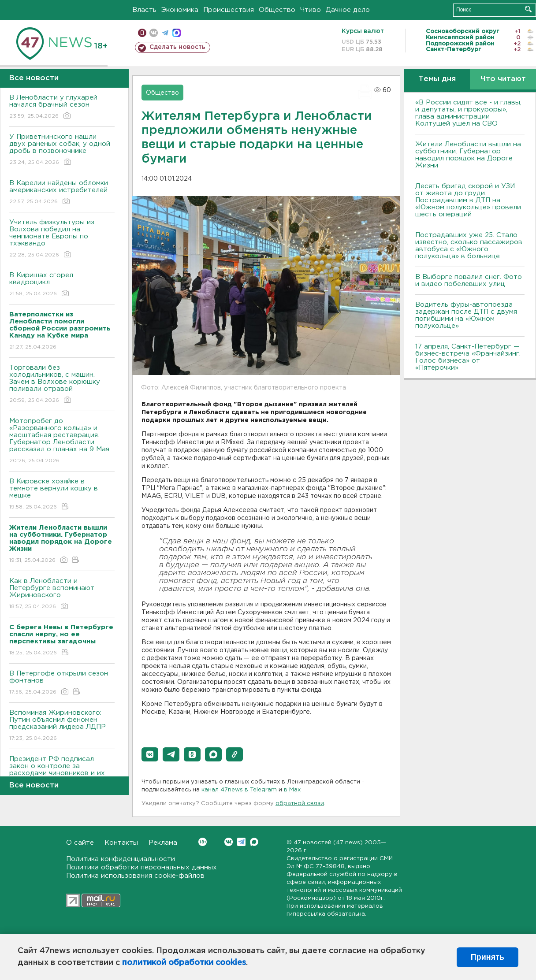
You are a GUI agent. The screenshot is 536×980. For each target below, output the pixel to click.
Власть (144, 10)
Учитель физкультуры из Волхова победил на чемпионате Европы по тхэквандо (62, 239)
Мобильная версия (142, 33)
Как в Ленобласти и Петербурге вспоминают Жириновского (62, 594)
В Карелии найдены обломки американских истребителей (62, 193)
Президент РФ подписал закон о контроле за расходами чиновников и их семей (62, 776)
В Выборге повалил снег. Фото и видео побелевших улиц (469, 280)
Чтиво (311, 10)
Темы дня (437, 79)
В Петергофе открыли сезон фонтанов (62, 683)
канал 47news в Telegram (239, 790)
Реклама (163, 843)
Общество (277, 10)
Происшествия (229, 10)
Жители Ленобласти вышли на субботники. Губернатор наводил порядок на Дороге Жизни (468, 155)
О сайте (80, 843)
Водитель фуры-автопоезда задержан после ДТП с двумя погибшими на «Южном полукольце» (466, 315)
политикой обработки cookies (184, 963)
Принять (488, 957)
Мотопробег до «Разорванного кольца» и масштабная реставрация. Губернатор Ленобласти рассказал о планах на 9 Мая (62, 441)
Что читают (503, 79)
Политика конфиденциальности (121, 859)
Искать (528, 9)
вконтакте (154, 33)
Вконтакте (203, 842)
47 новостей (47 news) (328, 843)
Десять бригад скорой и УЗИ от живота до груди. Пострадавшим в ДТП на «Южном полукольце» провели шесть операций (468, 200)
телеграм (165, 33)
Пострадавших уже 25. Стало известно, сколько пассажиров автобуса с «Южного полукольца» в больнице (469, 246)
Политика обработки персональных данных (141, 867)
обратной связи (300, 804)
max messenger (177, 33)
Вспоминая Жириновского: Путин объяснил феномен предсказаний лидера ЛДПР (62, 726)
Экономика (180, 10)
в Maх (292, 790)
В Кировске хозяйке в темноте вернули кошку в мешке (62, 495)
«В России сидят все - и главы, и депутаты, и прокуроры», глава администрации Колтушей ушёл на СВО (468, 113)
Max (254, 842)
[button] (150, 754)
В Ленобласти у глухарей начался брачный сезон (62, 107)
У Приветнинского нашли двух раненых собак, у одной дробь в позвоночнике (62, 150)
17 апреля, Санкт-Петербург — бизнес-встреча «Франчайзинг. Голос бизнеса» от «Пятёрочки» (468, 357)
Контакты (121, 843)
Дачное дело (348, 10)
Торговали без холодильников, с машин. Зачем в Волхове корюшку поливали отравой (62, 384)
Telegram (241, 842)
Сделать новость (177, 47)
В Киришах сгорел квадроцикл (62, 285)
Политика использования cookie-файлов (135, 876)
